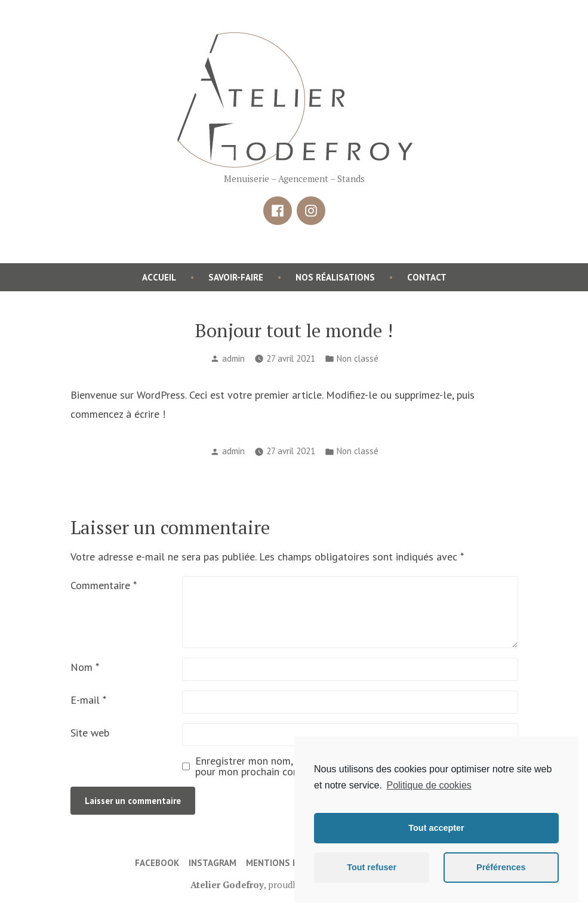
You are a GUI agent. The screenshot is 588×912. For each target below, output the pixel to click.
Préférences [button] (501, 867)
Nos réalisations (335, 277)
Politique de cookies (429, 785)
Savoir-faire (236, 277)
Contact (427, 277)
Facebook (157, 863)
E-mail (88, 700)
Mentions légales (287, 863)
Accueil (159, 277)
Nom (85, 667)
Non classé (358, 358)
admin (233, 358)
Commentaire (104, 585)
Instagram (213, 863)
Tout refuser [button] (372, 867)
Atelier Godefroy (227, 885)
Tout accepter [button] (436, 828)
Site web (90, 733)
